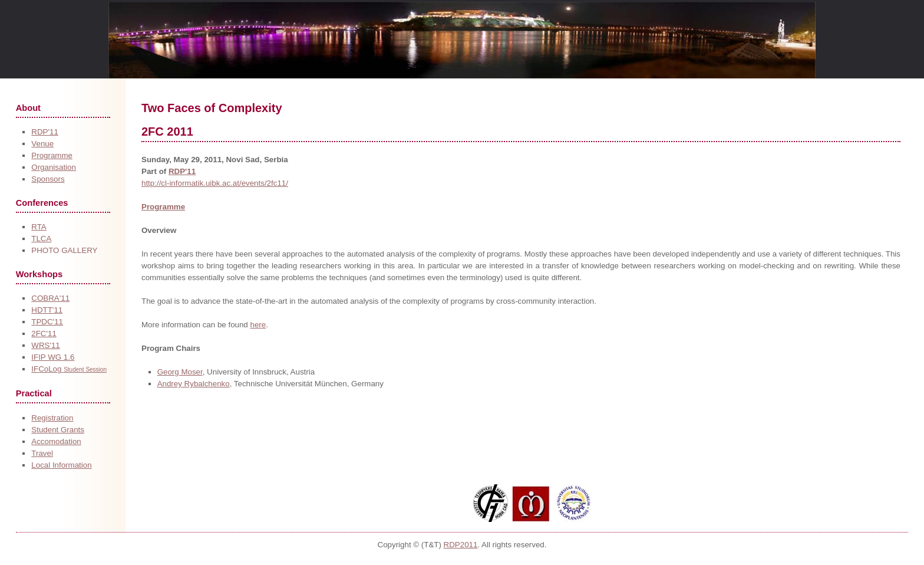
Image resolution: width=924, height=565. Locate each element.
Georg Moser (180, 372)
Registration (52, 418)
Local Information (61, 465)
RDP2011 (461, 545)
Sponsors (48, 179)
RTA (39, 227)
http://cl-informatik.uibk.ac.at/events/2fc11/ (215, 183)
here (258, 325)
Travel (42, 453)
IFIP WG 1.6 (53, 357)
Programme (52, 155)
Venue (42, 144)
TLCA (41, 239)
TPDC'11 (47, 322)
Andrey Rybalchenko (194, 384)
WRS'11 (45, 345)
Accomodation (56, 441)
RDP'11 (45, 132)
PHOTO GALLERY (64, 250)
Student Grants (58, 430)
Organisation (54, 167)
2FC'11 (44, 334)
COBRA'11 (50, 298)
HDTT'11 (47, 310)
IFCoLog (69, 369)
